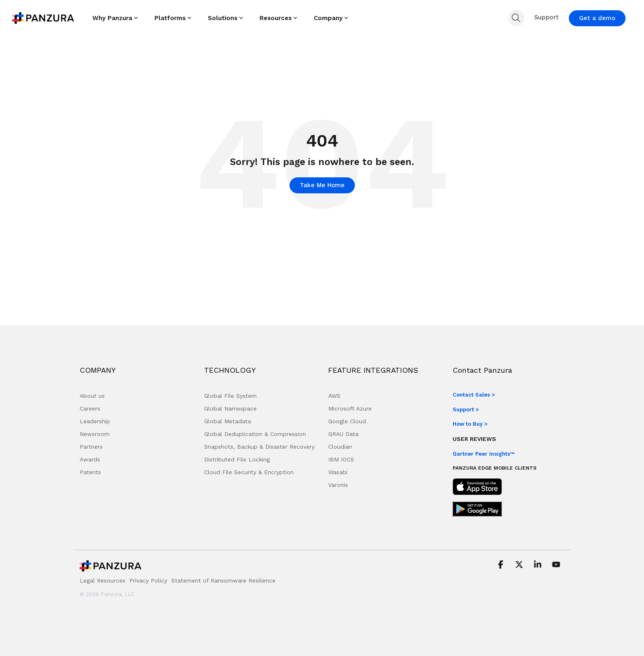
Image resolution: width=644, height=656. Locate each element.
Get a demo (597, 18)
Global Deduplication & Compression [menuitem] (255, 434)
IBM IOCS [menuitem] (341, 459)
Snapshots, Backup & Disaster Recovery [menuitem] (259, 447)
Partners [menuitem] (91, 447)
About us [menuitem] (92, 396)
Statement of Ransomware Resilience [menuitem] (223, 580)
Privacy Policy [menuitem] (148, 580)
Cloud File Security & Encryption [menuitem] (249, 472)
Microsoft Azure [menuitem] (350, 408)
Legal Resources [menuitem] (102, 580)
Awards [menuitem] (90, 459)
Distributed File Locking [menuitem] (237, 459)
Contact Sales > (474, 395)
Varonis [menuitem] (338, 485)
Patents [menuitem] (90, 472)
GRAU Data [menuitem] (343, 434)
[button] (502, 565)
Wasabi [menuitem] (338, 472)
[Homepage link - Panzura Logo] (110, 568)
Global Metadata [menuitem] (228, 421)
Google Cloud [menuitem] (347, 421)
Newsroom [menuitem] (95, 434)
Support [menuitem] (546, 17)
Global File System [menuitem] (230, 396)
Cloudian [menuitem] (340, 447)
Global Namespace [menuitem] (230, 408)
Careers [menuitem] (90, 408)
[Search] (516, 18)
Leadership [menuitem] (95, 421)
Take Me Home (322, 185)
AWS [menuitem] (334, 396)
